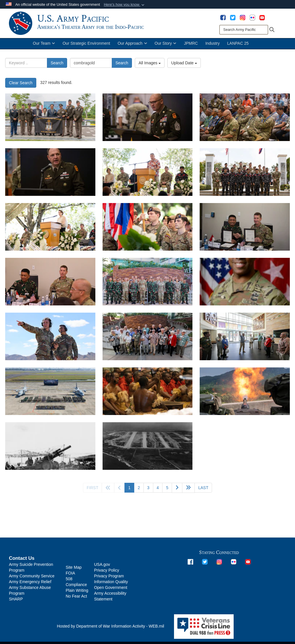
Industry (213, 48)
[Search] (244, 30)
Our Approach (132, 48)
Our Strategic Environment (86, 48)
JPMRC (191, 48)
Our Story (166, 48)
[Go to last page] (203, 493)
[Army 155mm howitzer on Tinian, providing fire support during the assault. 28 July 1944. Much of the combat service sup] (50, 451)
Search (57, 68)
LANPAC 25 (238, 48)
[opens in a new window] (223, 17)
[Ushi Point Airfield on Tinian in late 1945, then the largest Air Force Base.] (148, 451)
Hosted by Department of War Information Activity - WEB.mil (111, 631)
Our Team (44, 48)
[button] (125, 5)
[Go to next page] (177, 493)
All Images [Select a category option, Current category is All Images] (150, 68)
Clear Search (21, 88)
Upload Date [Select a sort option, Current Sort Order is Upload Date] (184, 68)
